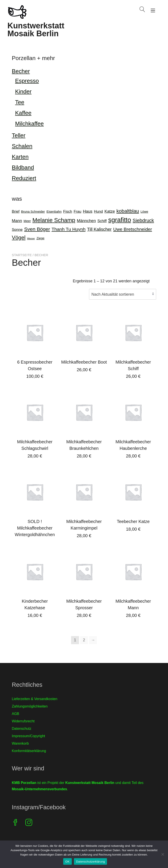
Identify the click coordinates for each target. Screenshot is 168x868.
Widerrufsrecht (23, 721)
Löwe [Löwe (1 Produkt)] (144, 212)
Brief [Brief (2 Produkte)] (16, 211)
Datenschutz (22, 729)
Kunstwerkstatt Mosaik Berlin (36, 30)
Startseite (22, 255)
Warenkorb (20, 743)
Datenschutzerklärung (90, 862)
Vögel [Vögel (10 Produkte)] (19, 237)
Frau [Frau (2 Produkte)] (78, 211)
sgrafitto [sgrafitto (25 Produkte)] (120, 220)
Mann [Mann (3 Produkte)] (17, 221)
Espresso (27, 81)
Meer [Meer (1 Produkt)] (27, 221)
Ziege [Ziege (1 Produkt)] (41, 238)
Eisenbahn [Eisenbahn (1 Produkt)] (54, 212)
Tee (20, 102)
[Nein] (163, 854)
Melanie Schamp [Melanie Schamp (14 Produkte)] (54, 220)
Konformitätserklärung (29, 751)
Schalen (22, 146)
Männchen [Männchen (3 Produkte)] (86, 221)
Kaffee (23, 113)
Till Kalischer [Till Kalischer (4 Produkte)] (99, 229)
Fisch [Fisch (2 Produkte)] (68, 211)
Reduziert (24, 178)
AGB (16, 714)
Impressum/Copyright (28, 736)
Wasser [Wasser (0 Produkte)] (31, 238)
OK (67, 862)
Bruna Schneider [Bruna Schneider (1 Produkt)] (33, 212)
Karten (20, 157)
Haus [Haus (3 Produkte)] (88, 211)
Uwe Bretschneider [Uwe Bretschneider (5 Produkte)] (132, 229)
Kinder (23, 91)
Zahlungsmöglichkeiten (30, 706)
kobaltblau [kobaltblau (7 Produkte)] (128, 211)
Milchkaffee (29, 124)
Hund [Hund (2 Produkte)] (99, 211)
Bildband (23, 167)
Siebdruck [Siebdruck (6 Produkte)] (143, 220)
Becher (21, 71)
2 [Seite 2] (84, 640)
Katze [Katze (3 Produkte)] (110, 211)
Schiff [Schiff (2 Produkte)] (102, 221)
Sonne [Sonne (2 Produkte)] (17, 230)
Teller (19, 135)
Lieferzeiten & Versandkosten (35, 699)
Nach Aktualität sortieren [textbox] (113, 294)
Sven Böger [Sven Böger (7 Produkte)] (37, 229)
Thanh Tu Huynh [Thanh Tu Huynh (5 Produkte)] (69, 229)
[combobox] (123, 294)
